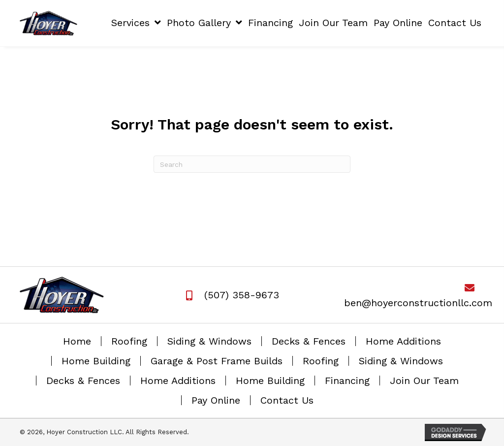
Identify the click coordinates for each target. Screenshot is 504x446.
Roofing (129, 341)
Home (77, 341)
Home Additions (403, 341)
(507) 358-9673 (242, 295)
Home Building (96, 361)
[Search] (252, 164)
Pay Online (216, 400)
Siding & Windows (209, 341)
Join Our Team (424, 381)
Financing (347, 381)
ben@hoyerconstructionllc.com (418, 303)
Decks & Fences (309, 341)
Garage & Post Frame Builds (217, 361)
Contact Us (287, 400)
